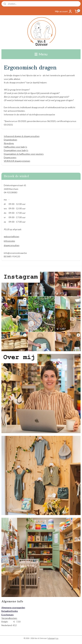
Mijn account (64, 11)
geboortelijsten (11, 236)
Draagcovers (10, 157)
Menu (41, 54)
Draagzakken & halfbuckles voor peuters (24, 154)
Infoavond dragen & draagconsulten (22, 136)
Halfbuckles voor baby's (15, 147)
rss (57, 638)
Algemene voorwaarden (13, 607)
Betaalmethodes (10, 611)
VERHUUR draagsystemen (17, 161)
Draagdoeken (10, 140)
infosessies (9, 241)
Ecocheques (8, 615)
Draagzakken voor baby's (16, 150)
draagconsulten (12, 245)
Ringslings (9, 143)
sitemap (51, 638)
